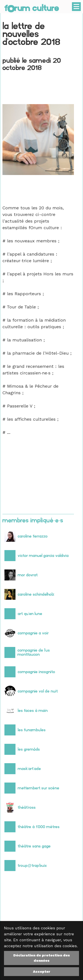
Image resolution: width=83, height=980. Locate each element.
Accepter (42, 972)
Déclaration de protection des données (42, 958)
